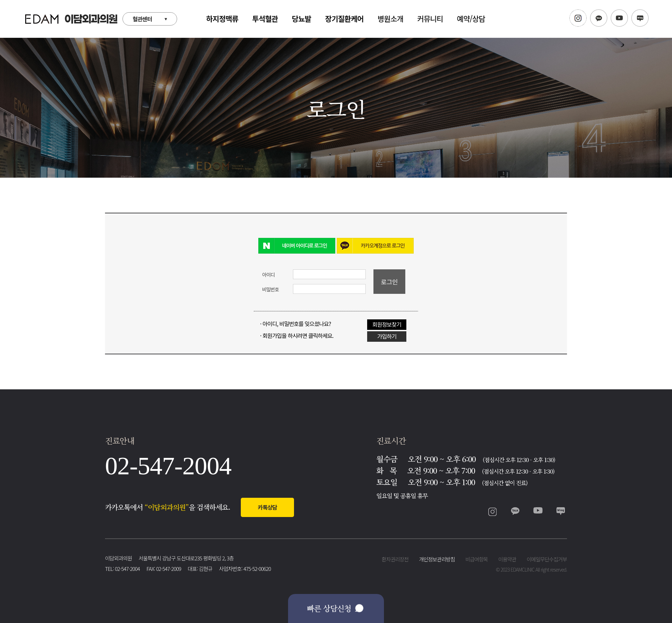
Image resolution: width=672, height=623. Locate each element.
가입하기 (387, 336)
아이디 (268, 275)
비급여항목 (477, 559)
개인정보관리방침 (437, 559)
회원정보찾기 (387, 324)
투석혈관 (265, 19)
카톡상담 (268, 507)
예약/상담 (471, 19)
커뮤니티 (430, 19)
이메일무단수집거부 (547, 559)
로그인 (389, 282)
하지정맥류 (222, 19)
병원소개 (390, 19)
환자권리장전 (395, 559)
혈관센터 (142, 19)
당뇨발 (302, 19)
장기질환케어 (344, 19)
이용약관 (507, 559)
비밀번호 (271, 289)
